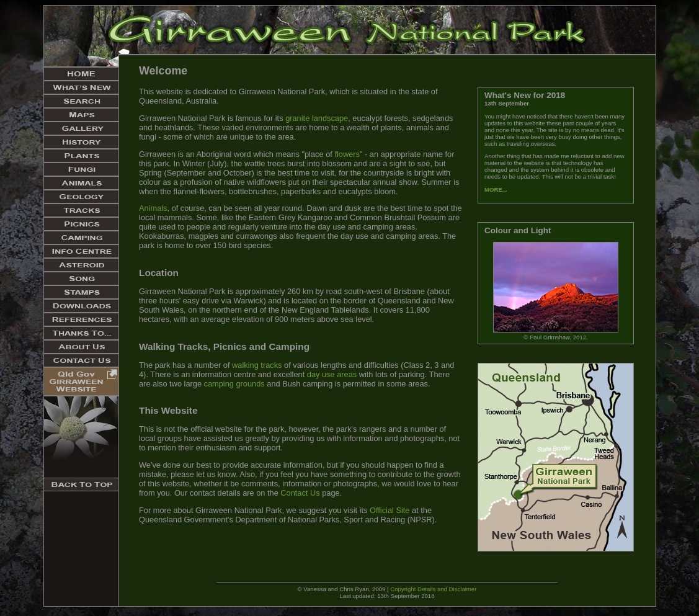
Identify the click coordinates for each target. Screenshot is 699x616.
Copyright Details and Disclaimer (433, 589)
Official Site (390, 510)
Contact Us (300, 493)
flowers (347, 154)
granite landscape (317, 118)
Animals (153, 208)
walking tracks (257, 365)
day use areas (332, 374)
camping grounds (234, 384)
